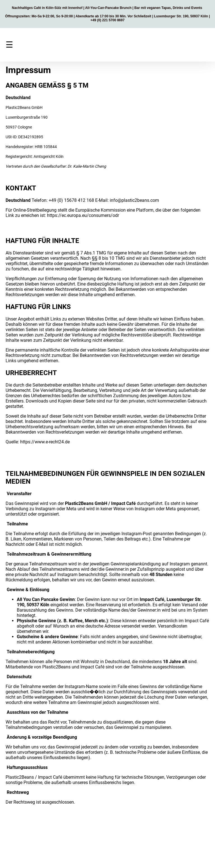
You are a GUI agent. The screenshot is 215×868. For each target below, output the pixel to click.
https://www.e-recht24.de (45, 442)
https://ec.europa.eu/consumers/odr (83, 215)
